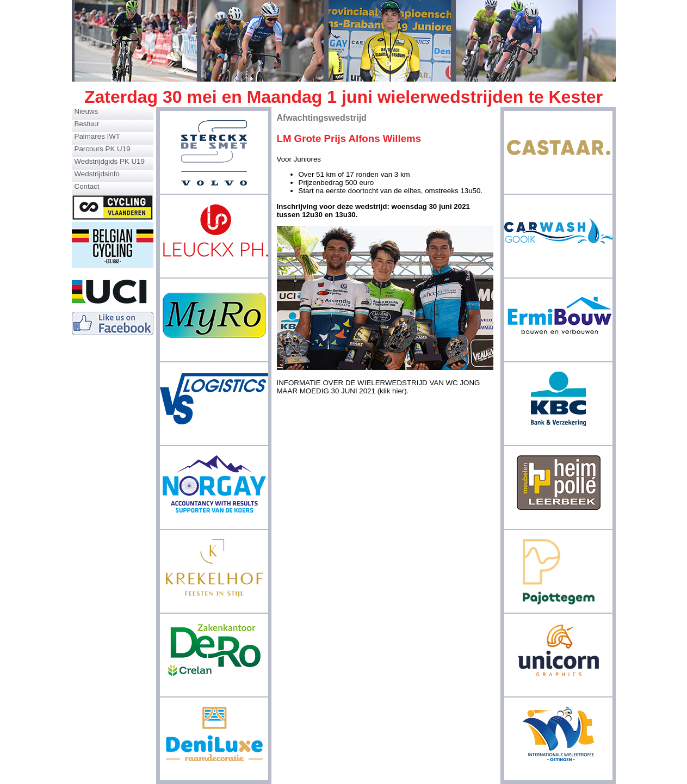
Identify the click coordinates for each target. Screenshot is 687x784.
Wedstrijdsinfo (97, 174)
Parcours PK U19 (103, 149)
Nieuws (86, 111)
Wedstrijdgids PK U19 (110, 161)
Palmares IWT (97, 136)
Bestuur (87, 124)
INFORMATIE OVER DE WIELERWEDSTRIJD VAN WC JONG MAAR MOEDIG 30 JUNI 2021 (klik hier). (379, 387)
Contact (87, 186)
